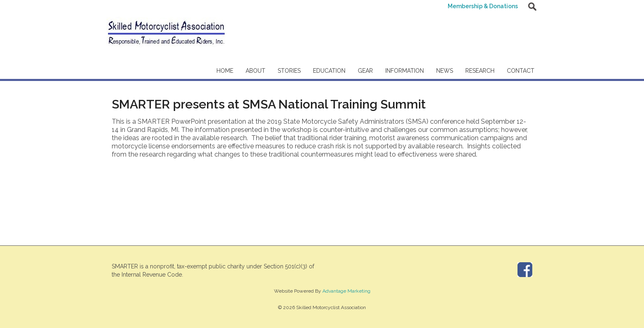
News (445, 71)
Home (225, 71)
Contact (521, 71)
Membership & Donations (483, 6)
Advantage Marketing (346, 291)
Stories (289, 71)
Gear (365, 71)
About (255, 71)
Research (480, 71)
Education (329, 71)
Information (405, 71)
